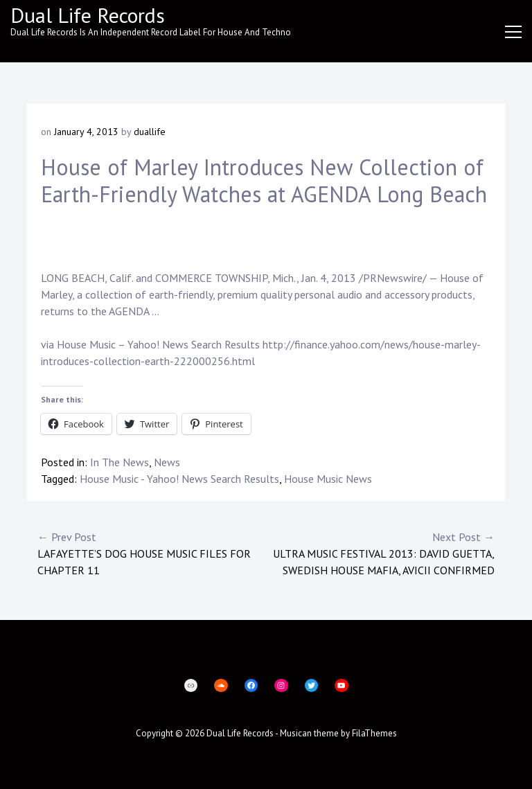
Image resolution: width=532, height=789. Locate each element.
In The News (119, 462)
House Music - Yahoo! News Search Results (179, 479)
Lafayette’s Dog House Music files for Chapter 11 (152, 553)
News (167, 462)
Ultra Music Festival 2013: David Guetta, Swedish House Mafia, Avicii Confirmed (380, 553)
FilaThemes (374, 733)
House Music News (328, 479)
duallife (150, 132)
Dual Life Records (88, 15)
